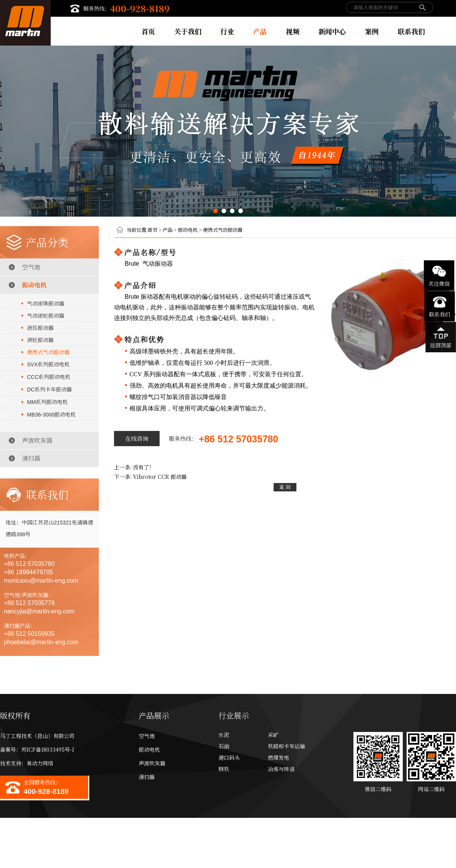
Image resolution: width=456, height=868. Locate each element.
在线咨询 (137, 438)
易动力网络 (40, 763)
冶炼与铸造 (281, 769)
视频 (293, 31)
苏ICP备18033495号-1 (48, 749)
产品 (260, 31)
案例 (372, 31)
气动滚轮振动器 (46, 315)
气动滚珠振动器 (46, 303)
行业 (227, 31)
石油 (224, 746)
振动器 (160, 477)
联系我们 (411, 31)
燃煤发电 (279, 757)
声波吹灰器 (37, 440)
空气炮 (31, 267)
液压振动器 (40, 328)
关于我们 (188, 31)
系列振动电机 (48, 364)
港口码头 (229, 757)
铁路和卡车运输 (287, 746)
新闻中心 (332, 31)
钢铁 (224, 769)
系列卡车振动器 (49, 389)
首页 (148, 31)
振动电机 (34, 285)
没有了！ (144, 467)
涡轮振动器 (40, 340)
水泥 (224, 735)
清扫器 (31, 458)
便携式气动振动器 (48, 352)
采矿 (273, 735)
